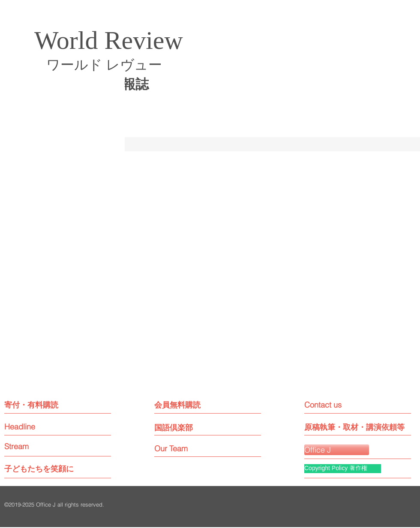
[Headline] (37, 427)
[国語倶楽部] (187, 427)
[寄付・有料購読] (41, 405)
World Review (109, 40)
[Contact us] (343, 405)
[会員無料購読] (192, 405)
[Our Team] (179, 449)
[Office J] (337, 450)
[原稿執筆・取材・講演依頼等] (354, 427)
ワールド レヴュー (104, 65)
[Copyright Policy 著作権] (343, 469)
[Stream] (37, 446)
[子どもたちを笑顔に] (39, 469)
